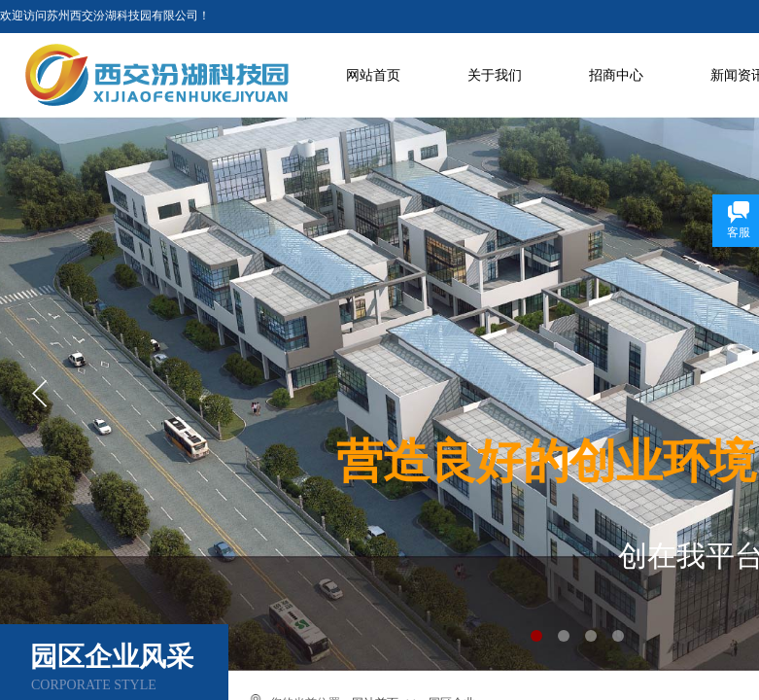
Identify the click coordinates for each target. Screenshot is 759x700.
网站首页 (373, 75)
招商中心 (616, 75)
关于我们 (495, 75)
